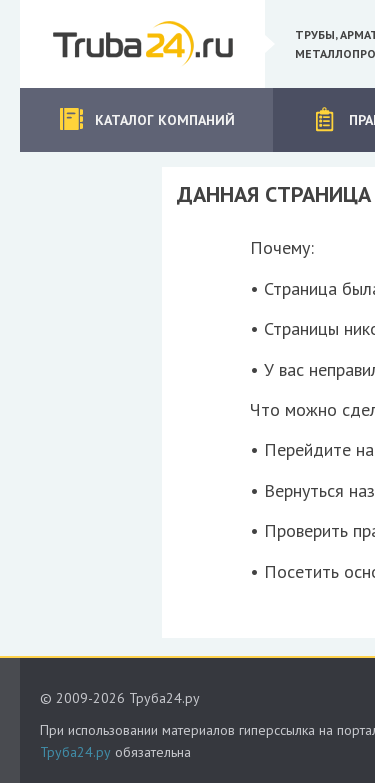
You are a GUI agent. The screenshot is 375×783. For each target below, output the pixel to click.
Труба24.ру (75, 752)
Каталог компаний (146, 119)
